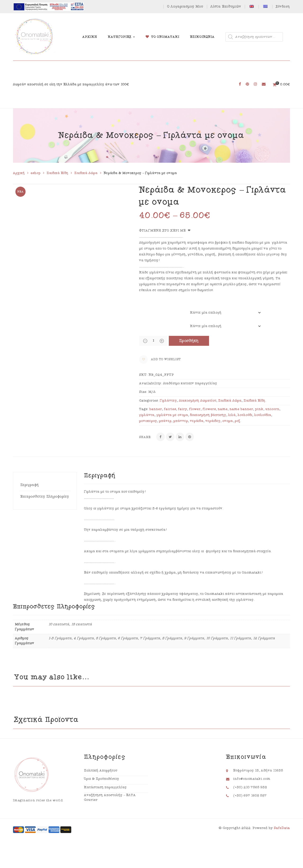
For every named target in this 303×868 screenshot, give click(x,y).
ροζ (238, 421)
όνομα (228, 421)
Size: (143, 392)
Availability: (151, 383)
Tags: (144, 409)
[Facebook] (160, 437)
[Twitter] (170, 437)
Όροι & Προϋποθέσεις (102, 779)
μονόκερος (148, 421)
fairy (183, 409)
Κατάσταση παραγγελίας (105, 787)
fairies (170, 409)
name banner (241, 409)
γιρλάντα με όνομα (172, 415)
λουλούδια (263, 415)
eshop (36, 173)
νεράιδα (197, 421)
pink (259, 409)
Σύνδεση (283, 7)
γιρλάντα (147, 415)
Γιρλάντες (168, 401)
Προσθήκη (189, 341)
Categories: (149, 401)
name (223, 409)
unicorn (272, 409)
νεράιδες (213, 421)
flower (195, 409)
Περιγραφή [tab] (30, 485)
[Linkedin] (180, 437)
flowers (209, 409)
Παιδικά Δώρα (86, 173)
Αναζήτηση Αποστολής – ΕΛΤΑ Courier (110, 798)
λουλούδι (245, 415)
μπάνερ (165, 421)
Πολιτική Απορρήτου (101, 771)
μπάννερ (181, 421)
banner (156, 409)
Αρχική (19, 173)
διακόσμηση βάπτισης (208, 415)
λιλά (232, 415)
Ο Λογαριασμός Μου (185, 7)
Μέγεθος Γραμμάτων (154, 310)
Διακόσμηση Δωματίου (198, 401)
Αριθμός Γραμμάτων (154, 320)
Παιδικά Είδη (58, 173)
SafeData (282, 828)
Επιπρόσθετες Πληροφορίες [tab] (45, 497)
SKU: (143, 375)
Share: (145, 437)
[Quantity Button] (145, 341)
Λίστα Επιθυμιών (226, 7)
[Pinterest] (190, 437)
